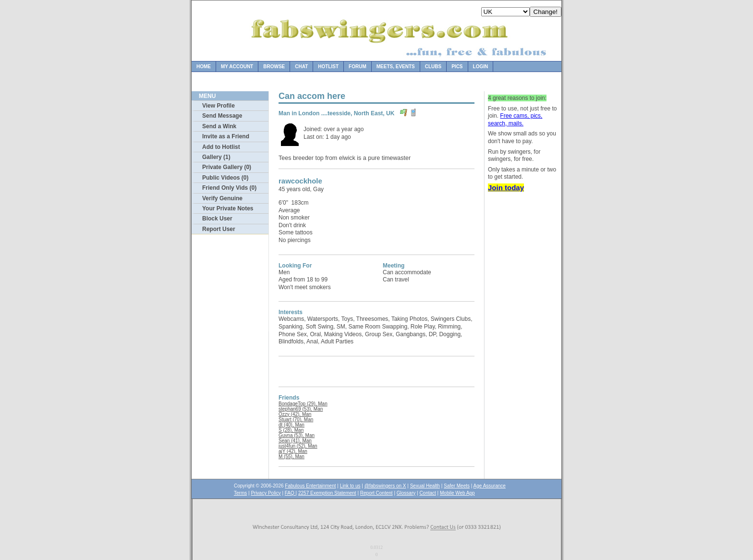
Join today (506, 188)
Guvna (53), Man (297, 435)
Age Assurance (490, 486)
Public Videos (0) (225, 178)
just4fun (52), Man (298, 446)
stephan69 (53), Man (301, 409)
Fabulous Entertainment (310, 486)
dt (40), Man (291, 425)
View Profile (219, 106)
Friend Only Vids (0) (229, 188)
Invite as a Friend (226, 136)
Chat (301, 67)
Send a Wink (219, 126)
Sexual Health (425, 486)
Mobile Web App (457, 493)
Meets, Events (396, 67)
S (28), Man (291, 430)
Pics (457, 67)
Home (204, 67)
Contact (427, 493)
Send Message (222, 116)
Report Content (376, 493)
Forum (358, 67)
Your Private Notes (228, 208)
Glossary (406, 493)
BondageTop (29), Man (303, 404)
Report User (219, 229)
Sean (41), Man (295, 441)
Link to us (350, 486)
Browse (274, 67)
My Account (237, 67)
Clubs (433, 67)
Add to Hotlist (221, 147)
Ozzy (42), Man (295, 414)
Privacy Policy (266, 493)
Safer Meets (457, 486)
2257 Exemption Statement (327, 493)
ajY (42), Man (293, 451)
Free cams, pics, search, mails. (515, 120)
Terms (240, 493)
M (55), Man (291, 457)
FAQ (290, 493)
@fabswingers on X (385, 486)
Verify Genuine (222, 198)
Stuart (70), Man (296, 420)
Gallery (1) (216, 157)
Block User (217, 219)
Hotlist (328, 67)
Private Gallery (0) (227, 167)
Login (481, 67)
